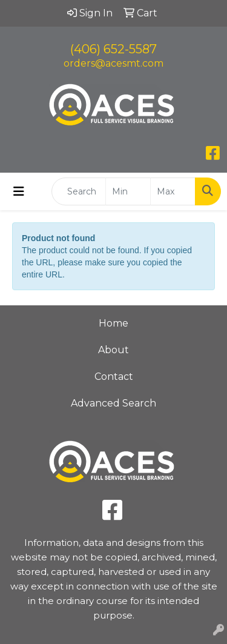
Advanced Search (113, 403)
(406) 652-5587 (113, 49)
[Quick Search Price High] (173, 191)
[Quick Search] (79, 191)
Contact (114, 377)
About (113, 350)
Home (113, 323)
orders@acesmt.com (113, 63)
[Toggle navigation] (19, 191)
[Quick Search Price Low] (128, 191)
